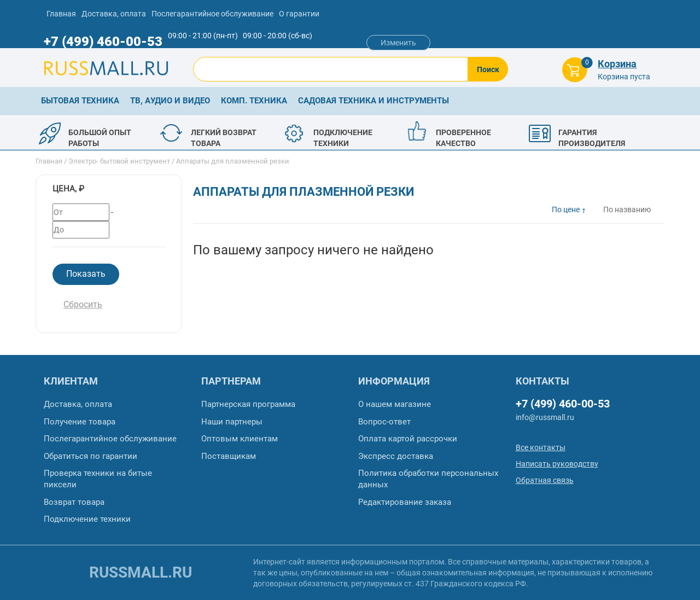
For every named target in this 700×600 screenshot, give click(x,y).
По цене (566, 209)
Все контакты (541, 447)
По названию (627, 209)
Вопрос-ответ (384, 422)
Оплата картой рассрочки (408, 439)
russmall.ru (141, 572)
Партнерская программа (248, 404)
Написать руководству (557, 464)
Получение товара (80, 422)
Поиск (488, 69)
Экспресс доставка (396, 456)
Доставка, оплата (114, 14)
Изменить (398, 43)
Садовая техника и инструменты (374, 101)
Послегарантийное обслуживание (212, 14)
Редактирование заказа (405, 502)
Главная (61, 14)
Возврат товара (74, 502)
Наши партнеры (232, 422)
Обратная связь (545, 480)
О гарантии (299, 14)
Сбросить (83, 304)
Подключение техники (87, 519)
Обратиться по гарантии (91, 456)
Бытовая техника (80, 101)
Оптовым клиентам (240, 439)
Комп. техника (254, 101)
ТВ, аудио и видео (170, 101)
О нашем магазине (395, 404)
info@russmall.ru (545, 417)
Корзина (617, 64)
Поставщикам (229, 456)
